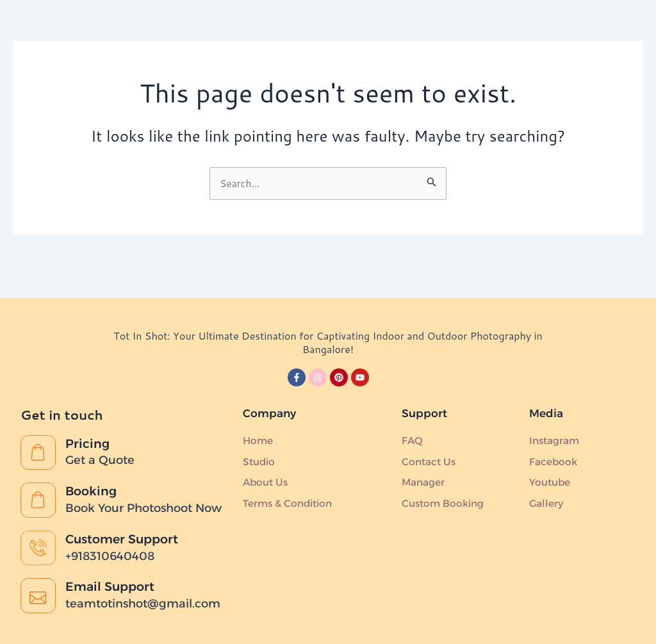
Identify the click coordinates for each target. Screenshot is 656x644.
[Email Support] (39, 595)
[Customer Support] (39, 545)
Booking (94, 471)
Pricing (90, 421)
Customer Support (127, 534)
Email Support (114, 584)
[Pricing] (39, 431)
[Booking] (39, 481)
